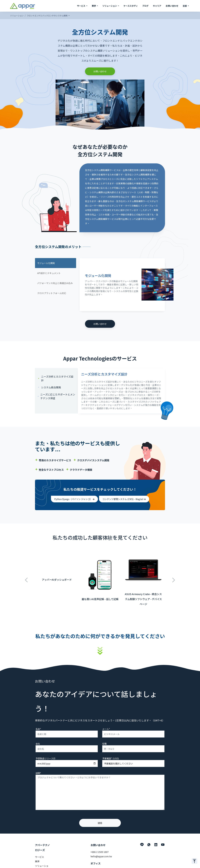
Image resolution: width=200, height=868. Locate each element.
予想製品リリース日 (45, 758)
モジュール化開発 (46, 263)
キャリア (157, 6)
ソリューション (17, 16)
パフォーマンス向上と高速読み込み (55, 283)
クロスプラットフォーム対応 (52, 293)
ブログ (145, 6)
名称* (38, 729)
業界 (37, 861)
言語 (185, 6)
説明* (38, 773)
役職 (104, 744)
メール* (106, 729)
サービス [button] (81, 6)
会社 (38, 744)
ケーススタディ (131, 6)
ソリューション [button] (110, 6)
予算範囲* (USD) (111, 758)
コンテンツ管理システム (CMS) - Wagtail (124, 499)
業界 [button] (94, 6)
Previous (26, 578)
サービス (39, 857)
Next (174, 578)
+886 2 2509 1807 (100, 852)
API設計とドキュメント (49, 273)
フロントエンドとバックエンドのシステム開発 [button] (47, 16)
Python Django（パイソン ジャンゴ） (74, 499)
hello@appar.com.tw (101, 856)
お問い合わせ (172, 6)
